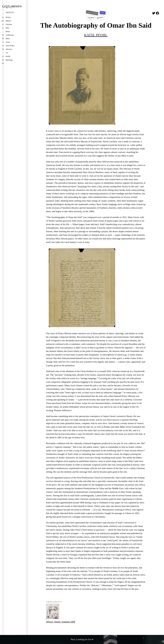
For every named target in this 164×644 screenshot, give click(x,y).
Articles (10, 12)
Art (7, 53)
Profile (8, 56)
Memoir (8, 21)
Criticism (9, 24)
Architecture (10, 35)
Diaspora (91, 18)
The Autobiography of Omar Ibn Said (96, 25)
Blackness (100, 18)
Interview (9, 49)
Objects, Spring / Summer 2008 (61, 613)
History (8, 17)
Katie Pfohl (96, 35)
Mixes (8, 31)
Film (7, 28)
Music (8, 39)
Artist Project (10, 46)
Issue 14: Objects (92, 13)
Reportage (9, 60)
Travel (8, 42)
